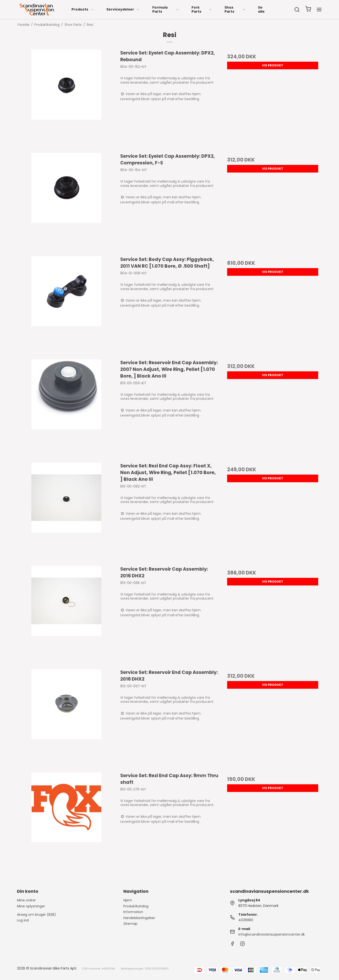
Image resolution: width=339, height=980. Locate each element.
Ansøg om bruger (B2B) (36, 915)
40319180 (246, 920)
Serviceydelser (123, 9)
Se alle (261, 10)
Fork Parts (202, 10)
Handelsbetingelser (139, 918)
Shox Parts (235, 10)
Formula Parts (166, 10)
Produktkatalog (136, 906)
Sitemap (130, 924)
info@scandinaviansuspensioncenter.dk (272, 934)
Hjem (128, 900)
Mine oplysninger (31, 906)
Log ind (23, 920)
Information (133, 912)
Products (83, 9)
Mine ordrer (26, 900)
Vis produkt (273, 65)
